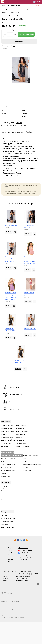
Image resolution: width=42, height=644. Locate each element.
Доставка (30, 9)
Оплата (35, 9)
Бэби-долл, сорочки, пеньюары (10, 15)
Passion (19, 123)
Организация (23, 548)
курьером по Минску (21, 185)
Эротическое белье (14, 13)
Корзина (5, 574)
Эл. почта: (23, 576)
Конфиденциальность (25, 557)
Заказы (5, 576)
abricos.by (4, 592)
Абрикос (4, 13)
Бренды (10, 562)
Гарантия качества (24, 559)
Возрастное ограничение (25, 555)
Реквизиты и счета (24, 562)
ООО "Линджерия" (20, 125)
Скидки (37, 5)
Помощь (5, 581)
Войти (37, 2)
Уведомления (7, 578)
